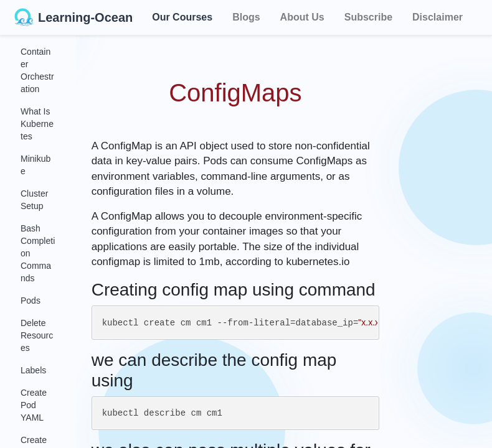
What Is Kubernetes (37, 124)
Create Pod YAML (34, 405)
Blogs (246, 17)
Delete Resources (37, 335)
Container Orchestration (37, 70)
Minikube (35, 165)
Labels (33, 370)
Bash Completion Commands (38, 253)
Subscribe (368, 17)
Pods (31, 301)
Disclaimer (438, 17)
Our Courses (182, 15)
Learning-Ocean (73, 17)
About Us (302, 17)
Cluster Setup (34, 200)
